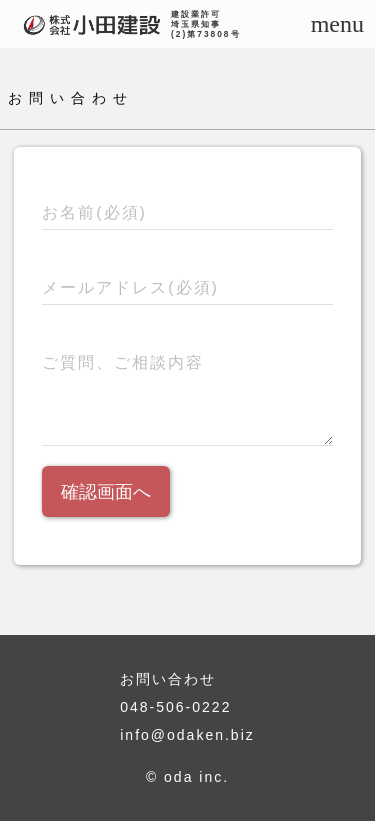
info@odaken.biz (187, 735)
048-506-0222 (175, 707)
